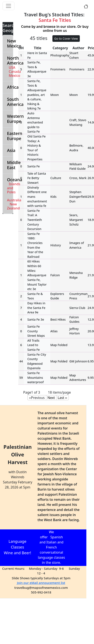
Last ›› (62, 398)
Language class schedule (73, 547)
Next (51, 398)
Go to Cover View (66, 39)
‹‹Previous (37, 398)
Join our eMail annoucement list (41, 583)
